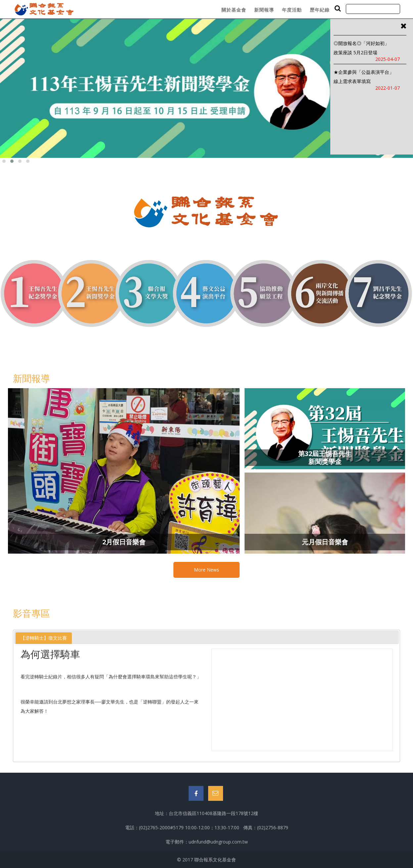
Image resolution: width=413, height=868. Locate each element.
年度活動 (292, 10)
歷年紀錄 (320, 10)
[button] (4, 161)
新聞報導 (264, 10)
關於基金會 (234, 10)
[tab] (44, 638)
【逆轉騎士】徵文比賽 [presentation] (44, 638)
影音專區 (31, 613)
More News (206, 570)
